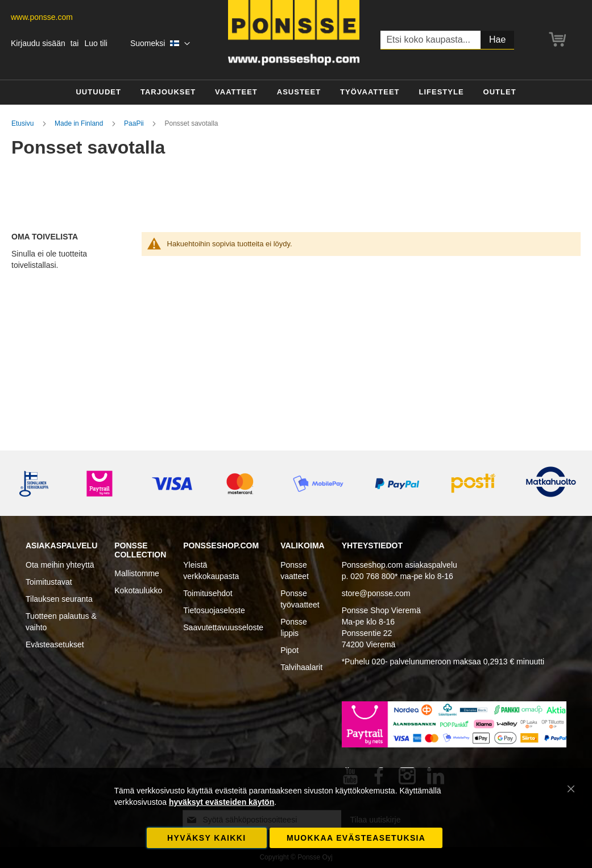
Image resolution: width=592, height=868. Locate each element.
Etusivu (24, 123)
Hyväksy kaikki (206, 838)
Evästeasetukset (55, 644)
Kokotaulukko (138, 590)
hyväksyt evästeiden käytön (222, 802)
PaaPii (135, 123)
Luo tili (96, 43)
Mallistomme (137, 573)
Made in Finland (80, 123)
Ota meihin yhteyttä (60, 565)
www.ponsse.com (42, 17)
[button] (160, 44)
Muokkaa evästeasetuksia (356, 838)
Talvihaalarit (301, 667)
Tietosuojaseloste (214, 610)
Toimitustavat (49, 582)
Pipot (289, 650)
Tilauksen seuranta (59, 599)
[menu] (296, 92)
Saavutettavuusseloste (223, 627)
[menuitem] (98, 92)
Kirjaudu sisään (38, 43)
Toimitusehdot (208, 593)
